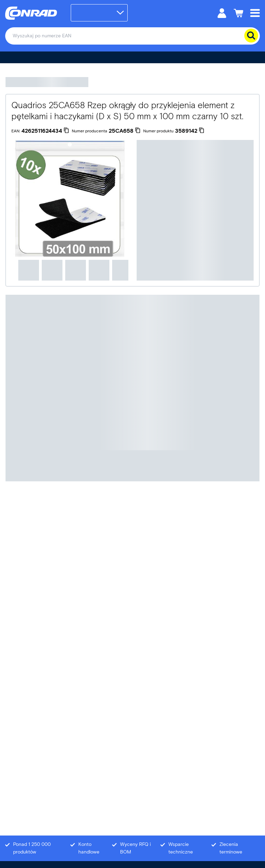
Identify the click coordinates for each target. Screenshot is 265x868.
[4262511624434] (45, 131)
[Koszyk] (238, 13)
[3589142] (190, 131)
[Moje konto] (222, 13)
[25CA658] (125, 131)
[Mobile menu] (255, 13)
